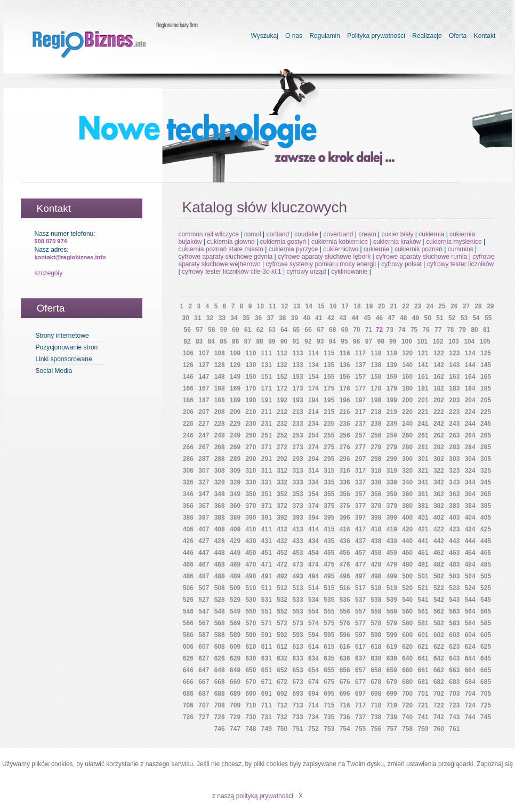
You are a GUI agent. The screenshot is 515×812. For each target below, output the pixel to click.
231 (267, 424)
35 (246, 318)
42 (331, 318)
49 (416, 318)
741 (423, 717)
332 (282, 482)
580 (407, 623)
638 (376, 658)
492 (282, 576)
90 (284, 341)
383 (454, 506)
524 (470, 588)
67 (320, 330)
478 (376, 564)
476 (345, 564)
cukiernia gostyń (283, 242)
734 (313, 717)
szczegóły (49, 273)
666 (188, 682)
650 (251, 670)
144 (470, 365)
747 (235, 729)
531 (267, 600)
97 (369, 341)
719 (392, 705)
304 (470, 459)
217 (360, 412)
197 (360, 400)
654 (313, 670)
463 (454, 553)
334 (313, 482)
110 (251, 353)
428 (220, 541)
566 (188, 623)
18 (357, 306)
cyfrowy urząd (306, 272)
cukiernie (376, 249)
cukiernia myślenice (454, 242)
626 (188, 658)
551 (267, 611)
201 (423, 400)
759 (423, 729)
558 (376, 611)
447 (204, 553)
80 (474, 330)
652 (282, 670)
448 (220, 553)
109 (235, 353)
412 (282, 529)
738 (376, 717)
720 (407, 705)
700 (407, 694)
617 (360, 647)
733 (298, 717)
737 (360, 717)
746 (220, 729)
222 (439, 412)
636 (345, 658)
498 (376, 576)
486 (188, 576)
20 (381, 306)
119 (392, 353)
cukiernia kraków (397, 242)
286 (188, 459)
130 (251, 365)
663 (454, 670)
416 (345, 529)
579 (392, 623)
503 (454, 576)
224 (470, 412)
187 (204, 400)
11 (272, 306)
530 (251, 600)
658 (376, 670)
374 (313, 506)
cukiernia (431, 234)
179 (392, 388)
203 (454, 400)
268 (220, 447)
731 (267, 717)
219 (392, 412)
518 (376, 588)
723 (454, 705)
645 (486, 658)
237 (360, 424)
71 (369, 330)
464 (470, 553)
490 (251, 576)
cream (367, 234)
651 (267, 670)
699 (392, 694)
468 (220, 564)
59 (224, 330)
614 (313, 647)
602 (439, 635)
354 (313, 494)
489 (235, 576)
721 (423, 705)
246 (188, 435)
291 (267, 459)
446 (188, 553)
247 (204, 435)
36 (258, 318)
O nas (294, 36)
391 (267, 518)
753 (329, 729)
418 (376, 529)
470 (251, 564)
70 (356, 330)
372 (282, 506)
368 (220, 506)
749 (267, 729)
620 (407, 647)
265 (486, 435)
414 (313, 529)
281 (423, 447)
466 (188, 564)
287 (204, 459)
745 (486, 717)
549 (235, 611)
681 (423, 682)
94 (332, 341)
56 (187, 330)
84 (211, 341)
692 (282, 694)
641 (423, 658)
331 (267, 482)
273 (298, 447)
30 (186, 318)
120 (407, 353)
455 (329, 553)
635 (329, 658)
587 (204, 635)
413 (298, 529)
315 (329, 471)
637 (360, 658)
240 (407, 424)
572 (282, 623)
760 (439, 729)
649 (235, 670)
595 (329, 635)
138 (376, 365)
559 (392, 611)
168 (220, 388)
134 (313, 365)
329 (235, 482)
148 (220, 377)
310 (251, 471)
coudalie (306, 234)
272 (282, 447)
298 (376, 459)
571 (267, 623)
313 (298, 471)
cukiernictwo (341, 249)
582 (439, 623)
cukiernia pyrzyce (293, 249)
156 (345, 377)
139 (392, 365)
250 (251, 435)
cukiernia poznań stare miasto (221, 249)
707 (204, 705)
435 (329, 541)
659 (392, 670)
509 (235, 588)
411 (267, 529)
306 (188, 471)
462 (439, 553)
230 (251, 424)
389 (235, 518)
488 (220, 576)
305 (486, 459)
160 (407, 377)
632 (282, 658)
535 (329, 600)
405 (486, 518)
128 (220, 365)
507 (204, 588)
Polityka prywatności (376, 36)
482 (439, 564)
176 (345, 388)
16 (333, 306)
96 (356, 341)
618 (376, 647)
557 (360, 611)
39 (295, 318)
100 (407, 341)
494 (313, 576)
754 (345, 729)
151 (267, 377)
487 (204, 576)
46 (379, 318)
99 (393, 341)
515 (329, 588)
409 (235, 529)
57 (199, 330)
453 (298, 553)
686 (188, 694)
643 (454, 658)
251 (267, 435)
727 (204, 717)
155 (329, 377)
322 (439, 471)
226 (188, 424)
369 (235, 506)
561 (423, 611)
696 (345, 694)
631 (267, 658)
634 (313, 658)
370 (251, 506)
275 (329, 447)
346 (188, 494)
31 (198, 318)
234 (313, 424)
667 (204, 682)
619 (392, 647)
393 (298, 518)
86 (235, 341)
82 (187, 341)
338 (376, 482)
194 (313, 400)
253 (298, 435)
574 (313, 623)
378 (376, 506)
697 (360, 694)
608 (220, 647)
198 (376, 400)
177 (360, 388)
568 (220, 623)
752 (313, 729)
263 (454, 435)
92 (308, 341)
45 (367, 318)
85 (223, 341)
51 (440, 318)
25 (442, 306)
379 (392, 506)
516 (345, 588)
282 (439, 447)
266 (188, 447)
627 (204, 658)
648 (220, 670)
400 (407, 518)
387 (204, 518)
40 (307, 318)
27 (466, 306)
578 (376, 623)
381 (423, 506)
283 (454, 447)
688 (220, 694)
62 (260, 330)
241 (423, 424)
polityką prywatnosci (265, 796)
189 (235, 400)
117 (360, 353)
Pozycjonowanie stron (67, 347)
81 (486, 330)
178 (376, 388)
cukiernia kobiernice (340, 242)
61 (248, 330)
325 (486, 471)
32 (210, 318)
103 (454, 341)
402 (439, 518)
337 (360, 482)
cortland (277, 234)
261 (423, 435)
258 (376, 435)
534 (313, 600)
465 (486, 553)
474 (313, 564)
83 (199, 341)
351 (267, 494)
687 (204, 694)
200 (407, 400)
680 (407, 682)
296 (345, 459)
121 (423, 353)
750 (282, 729)
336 (345, 482)
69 (345, 330)
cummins (461, 249)
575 (329, 623)
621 (423, 647)
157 (360, 377)
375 (329, 506)
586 (188, 635)
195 (329, 400)
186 (188, 400)
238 (376, 424)
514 (313, 588)
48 (403, 318)
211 (267, 412)
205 (486, 400)
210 (251, 412)
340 (407, 482)
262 (439, 435)
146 (188, 377)
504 (470, 576)
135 (329, 365)
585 (486, 623)
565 (486, 611)
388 (220, 518)
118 (376, 353)
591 (267, 635)
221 (423, 412)
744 (470, 717)
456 (345, 553)
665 (486, 670)
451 (267, 553)
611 (267, 647)
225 (486, 412)
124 (470, 353)
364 (470, 494)
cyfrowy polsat (401, 264)
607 (204, 647)
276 (345, 447)
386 (188, 518)
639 (392, 658)
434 (313, 541)
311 (267, 471)
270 (251, 447)
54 (476, 318)
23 (418, 306)
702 (439, 694)
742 (439, 717)
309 (235, 471)
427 (204, 541)
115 (329, 353)
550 (251, 611)
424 (470, 529)
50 (428, 318)
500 (407, 576)
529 (235, 600)
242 (439, 424)
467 (204, 564)
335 (329, 482)
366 (188, 506)
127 (204, 365)
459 (392, 553)
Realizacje (427, 36)
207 (204, 412)
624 (470, 647)
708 (220, 705)
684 (470, 682)
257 (360, 435)
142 (439, 365)
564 (470, 611)
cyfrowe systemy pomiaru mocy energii (321, 264)
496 (345, 576)
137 (360, 365)
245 (486, 424)
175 (329, 388)
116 (345, 353)
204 (470, 400)
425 (486, 529)
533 (298, 600)
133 (298, 365)
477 (360, 564)
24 (430, 306)
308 (220, 471)
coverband (338, 234)
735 (329, 717)
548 (220, 611)
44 (355, 318)
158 (376, 377)
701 (423, 694)
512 (282, 588)
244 (470, 424)
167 (204, 388)
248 (220, 435)
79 (462, 330)
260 (407, 435)
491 (267, 576)
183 (454, 388)
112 (282, 353)
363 (454, 494)
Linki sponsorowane (64, 359)
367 (204, 506)
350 (251, 494)
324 (470, 471)
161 (423, 377)
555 (329, 611)
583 (454, 623)
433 (298, 541)
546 (188, 611)
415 (329, 529)
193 (298, 400)
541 (423, 600)
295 (329, 459)
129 (235, 365)
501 (423, 576)
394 (313, 518)
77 (438, 330)
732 (282, 717)
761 (454, 729)
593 (298, 635)
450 (251, 553)
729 (235, 717)
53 (464, 318)
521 (423, 588)
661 (423, 670)
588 (220, 635)
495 (329, 576)
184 (470, 388)
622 (439, 647)
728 (220, 717)
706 (188, 705)
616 (345, 647)
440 (407, 541)
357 (360, 494)
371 (267, 506)
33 (222, 318)
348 (220, 494)
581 (423, 623)
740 (407, 717)
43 (343, 318)
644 (470, 658)
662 (439, 670)
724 (470, 705)
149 (235, 377)
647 (204, 670)
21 (394, 306)
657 (360, 670)
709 (235, 705)
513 (298, 588)
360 (407, 494)
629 (235, 658)
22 (405, 306)
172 (282, 388)
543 (454, 600)
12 (284, 306)
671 (267, 682)
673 (298, 682)
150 (251, 377)
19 (369, 306)
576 (345, 623)
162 (439, 377)
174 (313, 388)
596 (345, 635)
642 (439, 658)
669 (235, 682)
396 (345, 518)
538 (376, 600)
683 (454, 682)
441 (423, 541)
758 (407, 729)
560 (407, 611)
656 (345, 670)
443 (454, 541)
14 (309, 306)
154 (313, 377)
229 (235, 424)
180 (407, 388)
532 (282, 600)
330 (251, 482)
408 (220, 529)
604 (470, 635)
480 (407, 564)
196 (345, 400)
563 (454, 611)
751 (298, 729)
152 (282, 377)
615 (329, 647)
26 (454, 306)
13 (297, 306)
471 (267, 564)
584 (470, 623)
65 (296, 330)
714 (313, 705)
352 (282, 494)
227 (204, 424)
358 (376, 494)
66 (308, 330)
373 (298, 506)
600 (407, 635)
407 (204, 529)
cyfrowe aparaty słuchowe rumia (421, 257)
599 (392, 635)
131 (267, 365)
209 (235, 412)
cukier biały (397, 234)
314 (313, 471)
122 (439, 353)
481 (423, 564)
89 (272, 341)
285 (486, 447)
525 (486, 588)
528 (220, 600)
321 (423, 471)
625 (486, 647)
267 (204, 447)
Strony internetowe (62, 336)
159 (392, 377)
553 (298, 611)
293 (298, 459)
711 (267, 705)
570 (251, 623)
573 (298, 623)
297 (360, 459)
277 (360, 447)
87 (248, 341)
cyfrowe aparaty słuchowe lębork (324, 257)
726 (188, 717)
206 (188, 412)
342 (439, 482)
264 (470, 435)
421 (423, 529)
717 (360, 705)
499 (392, 576)
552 (282, 611)
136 (345, 365)
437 (360, 541)
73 (389, 330)
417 (360, 529)
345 (486, 482)
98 (380, 341)
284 (470, 447)
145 (486, 365)
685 (486, 682)
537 (360, 600)
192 (282, 400)
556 (345, 611)
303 (454, 459)
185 (486, 388)
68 (332, 330)
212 (282, 412)
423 (454, 529)
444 (470, 541)
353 (298, 494)
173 (298, 388)
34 (234, 318)
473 (298, 564)
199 (392, 400)
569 (235, 623)
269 (235, 447)
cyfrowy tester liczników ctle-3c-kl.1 (232, 272)
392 (282, 518)
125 (486, 353)
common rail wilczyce (209, 234)
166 (188, 388)
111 (267, 353)
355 (329, 494)
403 (454, 518)
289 (235, 459)
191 (267, 400)
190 (251, 400)
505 (486, 576)
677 (360, 682)
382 (439, 506)
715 (329, 705)
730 (251, 717)
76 (426, 330)
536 (345, 600)
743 (454, 717)
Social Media (54, 371)
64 (284, 330)
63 (272, 330)
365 (486, 494)
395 (329, 518)
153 (298, 377)
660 (407, 670)
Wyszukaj (265, 36)
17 (345, 306)
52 (452, 318)
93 (320, 341)
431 (267, 541)
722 (439, 705)
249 (235, 435)
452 (282, 553)
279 (392, 447)
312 (282, 471)
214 (313, 412)
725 (486, 705)
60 (235, 330)
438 (376, 541)
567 (204, 623)
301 (423, 459)
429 (235, 541)
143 (454, 365)
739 (392, 717)
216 (345, 412)
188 (220, 400)
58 (211, 330)
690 (251, 694)
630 (251, 658)
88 (259, 341)
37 (270, 318)
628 (220, 658)
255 (329, 435)
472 (282, 564)
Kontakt (485, 36)
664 (470, 670)
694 (313, 694)
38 (282, 318)
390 (251, 518)
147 (204, 377)
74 (402, 330)
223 (454, 412)
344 (470, 482)
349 (235, 494)
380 (407, 506)
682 (439, 682)
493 (298, 576)
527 (204, 600)
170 (251, 388)
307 (204, 471)
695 (329, 694)
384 (470, 506)
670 (251, 682)
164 (470, 377)
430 (251, 541)
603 (454, 635)
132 (282, 365)
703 (454, 694)
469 (235, 564)
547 (204, 611)
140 (407, 365)
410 (251, 529)
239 (392, 424)
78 (450, 330)
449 (235, 553)
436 (345, 541)
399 (392, 518)
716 (345, 705)
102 (438, 341)
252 (282, 435)
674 (313, 682)
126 (188, 365)
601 (423, 635)
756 (376, 729)
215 (329, 412)
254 (313, 435)
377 (360, 506)
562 (439, 611)
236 (345, 424)
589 (235, 635)
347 (204, 494)
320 (407, 471)
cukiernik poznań (419, 249)
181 (423, 388)
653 (298, 670)
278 (376, 447)
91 (296, 341)
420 (407, 529)
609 (235, 647)
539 (392, 600)
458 (376, 553)
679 (392, 682)
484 (470, 564)
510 (251, 588)
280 (407, 447)
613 (298, 647)
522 (439, 588)
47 (391, 318)
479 (392, 564)
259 (392, 435)
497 (360, 576)
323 (454, 471)
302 (439, 459)
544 (470, 600)
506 (188, 588)
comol (253, 234)
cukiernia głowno (231, 242)
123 (454, 353)
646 (188, 670)
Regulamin (324, 36)
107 (204, 353)
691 (267, 694)
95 (344, 341)
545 (486, 600)
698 (376, 694)
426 (188, 541)
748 (251, 729)
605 (486, 635)
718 (376, 705)
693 (298, 694)
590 (251, 635)
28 (478, 306)
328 (220, 482)
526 (188, 600)
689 (235, 694)
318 (376, 471)
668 (220, 682)
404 (470, 518)
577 (360, 623)
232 (282, 424)
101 (422, 341)
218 (376, 412)
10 (260, 306)
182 (439, 388)
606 (188, 647)
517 (360, 588)
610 (251, 647)
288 (220, 459)
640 (407, 658)
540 (407, 600)
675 (329, 682)
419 (392, 529)
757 (392, 729)
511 (267, 588)
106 (188, 353)
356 (345, 494)
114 (313, 353)
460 (407, 553)
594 (313, 635)
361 (423, 494)
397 (360, 518)
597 (360, 635)
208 (220, 412)
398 (376, 518)
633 (298, 658)
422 (439, 529)
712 (282, 705)
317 (360, 471)
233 (298, 424)
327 (204, 482)
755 (360, 729)
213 (298, 412)
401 (423, 518)
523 (454, 588)
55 (488, 318)
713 (298, 705)
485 (486, 564)
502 (439, 576)
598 (376, 635)
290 (251, 459)
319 (392, 471)
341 (423, 482)
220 (407, 412)
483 (454, 564)
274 (313, 447)
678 (376, 682)
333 (298, 482)
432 (282, 541)
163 (454, 377)
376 (345, 506)
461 (423, 553)
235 (329, 424)
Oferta (458, 36)
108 (220, 353)
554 (313, 611)
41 (319, 318)
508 (220, 588)
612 (282, 647)
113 (298, 353)
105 (485, 341)
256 (345, 435)
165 (486, 377)
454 (313, 553)
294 (313, 459)
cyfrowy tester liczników (460, 264)
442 (439, 541)
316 (345, 471)
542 (439, 600)
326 (188, 482)
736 (345, 717)
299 (392, 459)
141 (423, 365)
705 (486, 694)
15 (321, 306)
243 (454, 424)
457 (360, 553)
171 (267, 388)
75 (414, 330)
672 (282, 682)
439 (392, 541)
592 (282, 635)
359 (392, 494)
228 (220, 424)
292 (282, 459)
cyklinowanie (349, 272)
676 (345, 682)
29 (490, 306)
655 (329, 670)
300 (407, 459)
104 (469, 341)
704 (470, 694)
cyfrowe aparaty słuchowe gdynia (226, 257)
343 (454, 482)
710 (251, 705)
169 (235, 388)
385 (486, 506)
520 (407, 588)
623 (454, 647)
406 (188, 529)
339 (392, 482)
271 (267, 447)
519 (392, 588)
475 (329, 564)
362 (439, 494)
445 (486, 541)
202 (439, 400)
